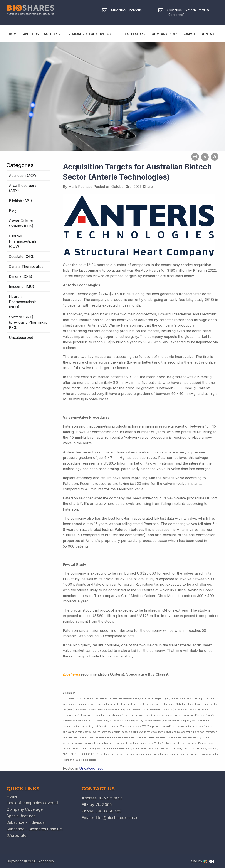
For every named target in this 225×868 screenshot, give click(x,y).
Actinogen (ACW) (23, 175)
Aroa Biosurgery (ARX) (23, 188)
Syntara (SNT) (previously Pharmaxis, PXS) (28, 322)
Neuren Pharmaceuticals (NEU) (23, 302)
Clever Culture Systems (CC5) (21, 223)
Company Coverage (25, 809)
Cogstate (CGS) (22, 256)
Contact (208, 34)
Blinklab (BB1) (20, 201)
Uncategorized (21, 337)
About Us (31, 34)
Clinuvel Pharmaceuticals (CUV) (23, 241)
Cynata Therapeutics (26, 266)
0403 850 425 (108, 811)
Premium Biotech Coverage (89, 34)
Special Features (132, 34)
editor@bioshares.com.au (115, 818)
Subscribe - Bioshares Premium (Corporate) (35, 832)
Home (13, 34)
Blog (13, 211)
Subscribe (53, 34)
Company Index (165, 34)
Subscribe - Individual (26, 822)
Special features (21, 816)
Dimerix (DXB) (21, 276)
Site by (203, 861)
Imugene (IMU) (22, 287)
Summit (189, 34)
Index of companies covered (32, 803)
